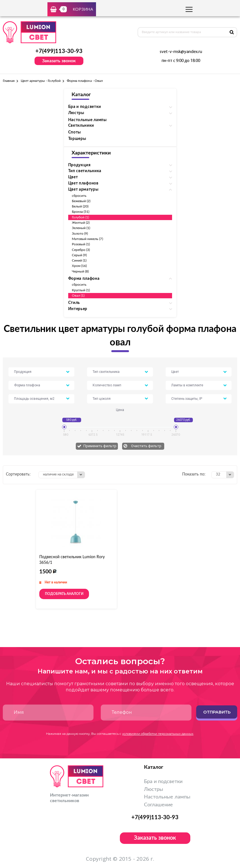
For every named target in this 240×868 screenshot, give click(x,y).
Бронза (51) (81, 212)
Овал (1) (78, 296)
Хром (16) (79, 266)
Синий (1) (79, 260)
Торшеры (77, 139)
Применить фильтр (100, 446)
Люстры (154, 789)
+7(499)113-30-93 (59, 51)
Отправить (217, 712)
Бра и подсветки (163, 782)
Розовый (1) (81, 244)
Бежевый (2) (81, 201)
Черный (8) (80, 271)
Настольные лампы (87, 120)
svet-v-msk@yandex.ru (181, 52)
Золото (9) (80, 234)
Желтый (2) (81, 223)
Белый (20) (80, 206)
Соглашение (158, 805)
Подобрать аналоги (64, 594)
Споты (75, 132)
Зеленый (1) (81, 228)
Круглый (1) (81, 290)
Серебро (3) (81, 250)
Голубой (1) (81, 217)
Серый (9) (79, 255)
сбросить (79, 196)
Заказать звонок (59, 61)
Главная (9, 81)
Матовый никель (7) (87, 239)
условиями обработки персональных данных (158, 734)
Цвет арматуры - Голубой (41, 81)
